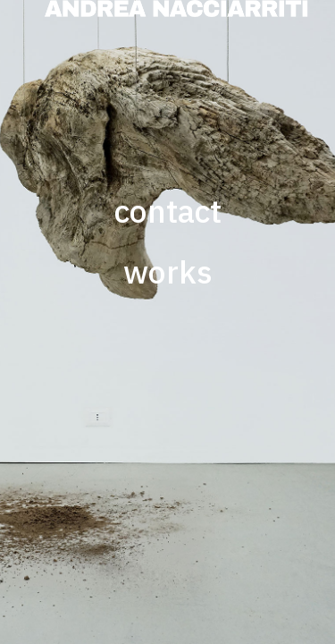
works (168, 272)
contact (168, 211)
